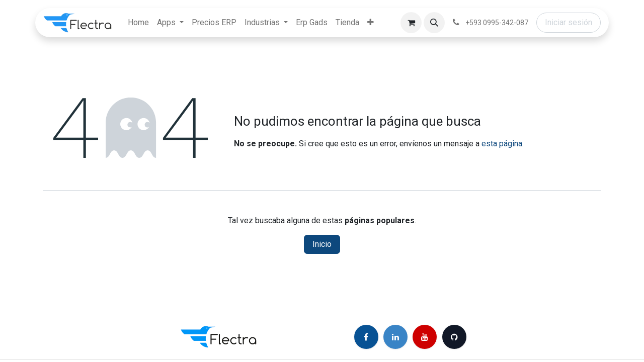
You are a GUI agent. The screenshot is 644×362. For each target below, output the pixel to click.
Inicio (322, 244)
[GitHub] (454, 337)
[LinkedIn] (395, 337)
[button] (434, 23)
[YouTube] (425, 337)
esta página (502, 144)
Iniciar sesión (569, 22)
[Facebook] (366, 337)
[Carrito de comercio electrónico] (411, 23)
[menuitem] (138, 23)
